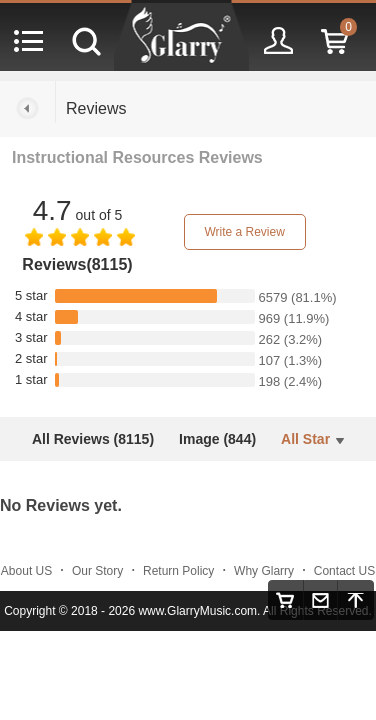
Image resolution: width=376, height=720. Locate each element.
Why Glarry (264, 571)
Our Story (97, 571)
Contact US (344, 571)
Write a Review (244, 232)
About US (26, 571)
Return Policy (178, 571)
